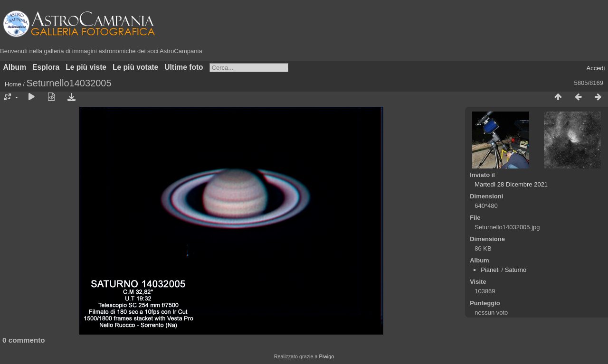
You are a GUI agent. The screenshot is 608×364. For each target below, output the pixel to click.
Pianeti (490, 270)
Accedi (595, 68)
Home (13, 84)
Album (15, 67)
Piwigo (326, 356)
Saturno (516, 270)
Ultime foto (184, 67)
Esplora (46, 67)
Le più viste (86, 67)
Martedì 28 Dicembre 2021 (511, 184)
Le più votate (135, 67)
